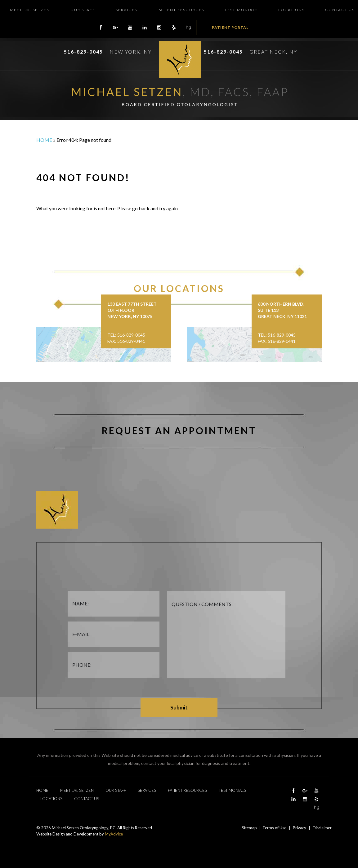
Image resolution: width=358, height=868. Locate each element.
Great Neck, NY (273, 52)
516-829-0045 (83, 52)
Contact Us (340, 10)
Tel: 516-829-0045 (126, 335)
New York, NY (131, 52)
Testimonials (241, 10)
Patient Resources (181, 10)
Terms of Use (274, 828)
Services (126, 10)
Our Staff (83, 10)
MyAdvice (114, 834)
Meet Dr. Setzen (30, 10)
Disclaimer (322, 828)
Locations (291, 10)
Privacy (300, 828)
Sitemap (249, 828)
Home (44, 140)
